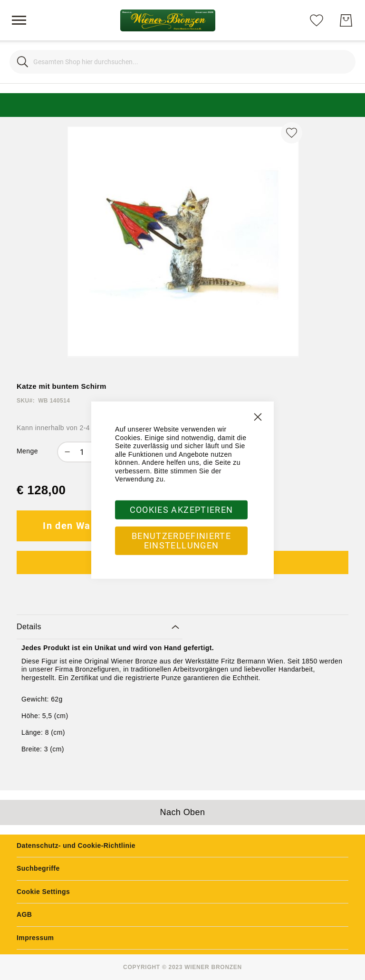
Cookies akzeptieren (182, 509)
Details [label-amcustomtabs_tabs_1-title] (29, 627)
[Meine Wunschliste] (317, 20)
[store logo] (168, 20)
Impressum (35, 938)
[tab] (100, 627)
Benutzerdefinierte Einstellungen (181, 540)
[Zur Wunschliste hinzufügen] (292, 133)
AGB (24, 914)
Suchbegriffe (38, 868)
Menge (27, 451)
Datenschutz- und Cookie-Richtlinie (76, 845)
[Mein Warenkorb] (346, 20)
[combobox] (182, 62)
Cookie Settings (43, 892)
